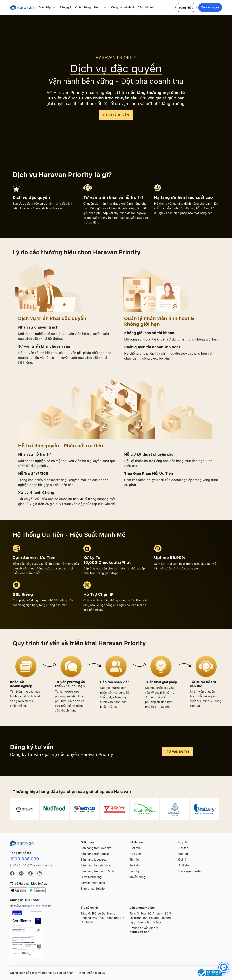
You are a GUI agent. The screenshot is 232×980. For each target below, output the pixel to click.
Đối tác (183, 848)
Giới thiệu (136, 848)
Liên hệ (134, 871)
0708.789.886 (139, 932)
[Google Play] (37, 890)
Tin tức (134, 860)
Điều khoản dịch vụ (92, 973)
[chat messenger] (214, 967)
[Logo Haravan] (22, 7)
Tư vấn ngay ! (178, 752)
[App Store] (19, 890)
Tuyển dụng (137, 877)
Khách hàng (83, 7)
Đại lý (182, 860)
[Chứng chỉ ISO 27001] (27, 934)
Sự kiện (134, 865)
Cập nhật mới (146, 7)
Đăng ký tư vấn (116, 115)
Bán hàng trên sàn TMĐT (98, 871)
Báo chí (183, 854)
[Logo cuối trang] (22, 843)
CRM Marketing (91, 877)
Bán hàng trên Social (95, 854)
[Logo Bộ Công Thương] (210, 973)
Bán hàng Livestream (95, 860)
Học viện (135, 854)
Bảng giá (66, 7)
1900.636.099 (24, 859)
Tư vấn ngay (210, 7)
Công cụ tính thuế (123, 7)
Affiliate (184, 865)
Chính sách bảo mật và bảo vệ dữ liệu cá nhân (42, 973)
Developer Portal (190, 871)
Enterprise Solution (94, 889)
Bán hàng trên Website (96, 848)
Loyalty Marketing (93, 883)
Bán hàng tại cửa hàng (96, 865)
